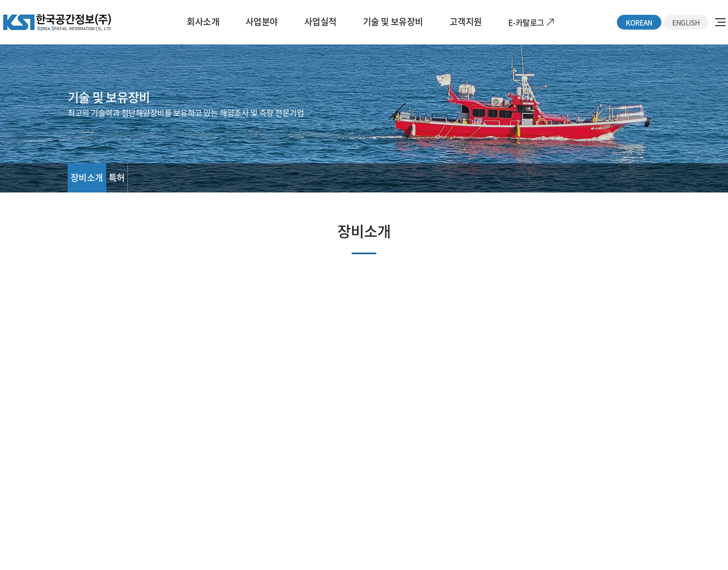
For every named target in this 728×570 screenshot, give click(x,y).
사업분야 (262, 21)
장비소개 (87, 177)
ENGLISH (686, 22)
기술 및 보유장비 (393, 21)
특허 (117, 177)
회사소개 (203, 21)
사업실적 (321, 21)
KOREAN (639, 22)
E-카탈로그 (526, 22)
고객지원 (466, 21)
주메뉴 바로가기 (0, 0)
